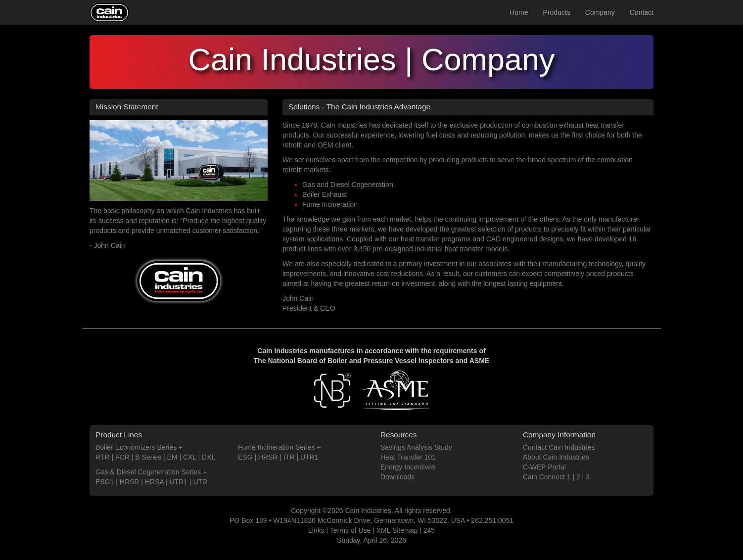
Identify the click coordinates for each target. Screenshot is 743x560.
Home (519, 12)
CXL (190, 457)
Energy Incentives (408, 467)
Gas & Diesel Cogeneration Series (148, 472)
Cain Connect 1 (547, 477)
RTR (103, 457)
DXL (209, 457)
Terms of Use (350, 530)
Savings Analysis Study (416, 447)
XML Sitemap (397, 530)
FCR (122, 457)
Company (600, 12)
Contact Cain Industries (559, 447)
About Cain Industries (556, 457)
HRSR (130, 482)
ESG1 (105, 482)
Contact (642, 12)
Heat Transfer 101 (408, 457)
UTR (200, 482)
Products (557, 12)
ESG (245, 457)
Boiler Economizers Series (136, 447)
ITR (289, 457)
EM (172, 457)
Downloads (397, 477)
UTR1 (178, 482)
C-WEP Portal (544, 467)
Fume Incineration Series (277, 447)
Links (316, 530)
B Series (148, 457)
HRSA (154, 482)
